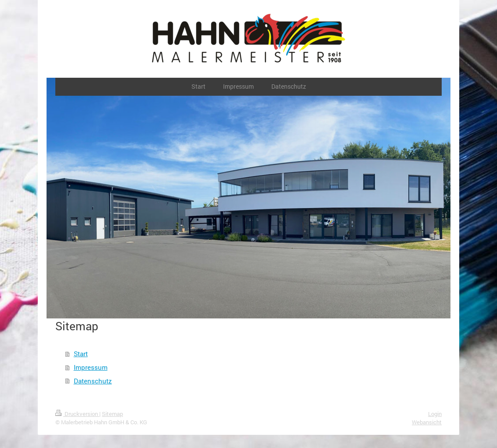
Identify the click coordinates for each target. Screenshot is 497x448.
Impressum (91, 367)
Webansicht (427, 422)
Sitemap (112, 414)
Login (435, 414)
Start (81, 354)
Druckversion (77, 414)
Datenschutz (93, 381)
